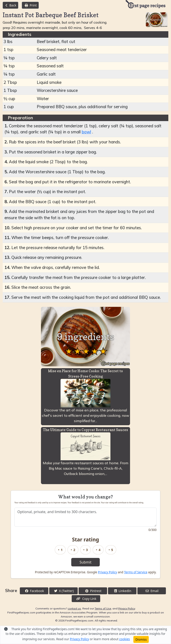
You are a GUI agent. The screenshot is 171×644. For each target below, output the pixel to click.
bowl (86, 132)
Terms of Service (136, 572)
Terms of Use (103, 608)
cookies (124, 639)
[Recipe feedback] (85, 517)
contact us (74, 608)
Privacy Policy (108, 572)
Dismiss (141, 639)
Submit (85, 562)
